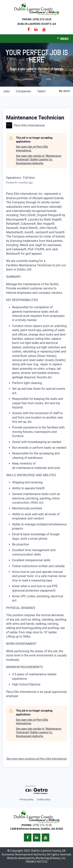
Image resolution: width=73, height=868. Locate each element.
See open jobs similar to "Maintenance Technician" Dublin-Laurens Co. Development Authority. (39, 160)
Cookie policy (44, 800)
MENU (63, 39)
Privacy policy (27, 800)
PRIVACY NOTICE (37, 862)
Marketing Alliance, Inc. (51, 858)
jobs (6, 91)
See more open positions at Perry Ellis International (36, 759)
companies (23, 91)
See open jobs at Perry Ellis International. (32, 149)
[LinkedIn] (36, 29)
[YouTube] (44, 29)
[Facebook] (29, 29)
